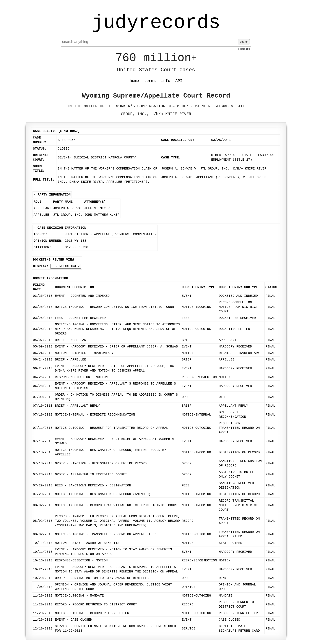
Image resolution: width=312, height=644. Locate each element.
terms (150, 81)
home (134, 81)
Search (244, 42)
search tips (244, 49)
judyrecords (156, 23)
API (179, 81)
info (166, 81)
